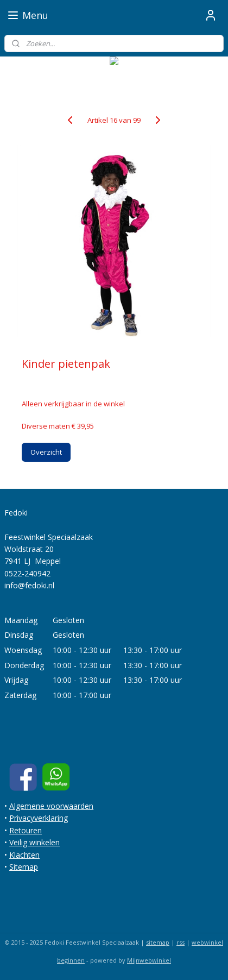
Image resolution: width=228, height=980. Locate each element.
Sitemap (24, 867)
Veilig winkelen (34, 842)
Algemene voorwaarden (51, 806)
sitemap (158, 942)
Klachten (24, 855)
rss (180, 942)
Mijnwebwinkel (149, 960)
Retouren (26, 830)
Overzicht (46, 451)
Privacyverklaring (39, 818)
